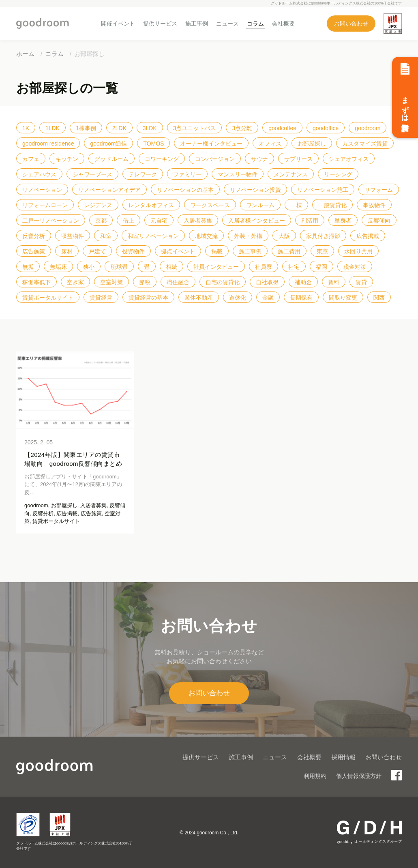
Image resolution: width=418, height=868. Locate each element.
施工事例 (197, 24)
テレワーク (143, 174)
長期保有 (301, 298)
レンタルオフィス (151, 205)
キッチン (67, 159)
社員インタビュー (216, 267)
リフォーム (379, 190)
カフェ (31, 159)
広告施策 (34, 251)
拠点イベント (178, 251)
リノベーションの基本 (185, 190)
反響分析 (34, 236)
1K (26, 128)
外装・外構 (248, 236)
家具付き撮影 (323, 236)
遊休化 (238, 298)
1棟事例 (86, 128)
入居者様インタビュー (257, 221)
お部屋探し (312, 144)
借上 (129, 221)
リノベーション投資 (255, 190)
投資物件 (133, 251)
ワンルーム (260, 205)
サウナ (259, 159)
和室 (106, 236)
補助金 (303, 282)
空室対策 (111, 282)
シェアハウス (39, 174)
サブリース (298, 159)
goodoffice (326, 128)
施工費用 (289, 251)
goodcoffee (282, 128)
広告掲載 (368, 236)
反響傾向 (379, 221)
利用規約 (315, 776)
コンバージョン (215, 159)
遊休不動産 (199, 298)
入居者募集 (198, 221)
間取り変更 (343, 298)
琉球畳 (119, 267)
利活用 (310, 221)
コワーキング (162, 159)
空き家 (75, 282)
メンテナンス (291, 174)
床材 (67, 251)
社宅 (294, 267)
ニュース (227, 24)
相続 (171, 267)
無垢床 (58, 267)
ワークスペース (210, 205)
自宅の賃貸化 (223, 282)
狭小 (89, 267)
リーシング (338, 174)
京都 (101, 221)
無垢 (28, 267)
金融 (268, 298)
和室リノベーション (153, 236)
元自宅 (159, 221)
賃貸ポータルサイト (48, 298)
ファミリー (187, 174)
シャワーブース (92, 174)
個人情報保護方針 (359, 776)
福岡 (322, 267)
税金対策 (355, 267)
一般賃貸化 (332, 205)
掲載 (217, 251)
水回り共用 (358, 251)
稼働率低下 (36, 282)
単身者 (343, 221)
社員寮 (264, 267)
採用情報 (343, 757)
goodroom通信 (108, 144)
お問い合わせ (351, 24)
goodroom (368, 128)
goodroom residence (48, 144)
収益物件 (73, 236)
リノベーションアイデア (109, 190)
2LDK (119, 128)
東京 (322, 251)
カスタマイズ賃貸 (365, 144)
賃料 (334, 282)
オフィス (270, 144)
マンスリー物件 (238, 174)
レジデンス (98, 205)
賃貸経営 (101, 298)
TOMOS (153, 144)
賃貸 (361, 282)
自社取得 (267, 282)
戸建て (97, 251)
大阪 (284, 236)
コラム (255, 24)
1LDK (53, 128)
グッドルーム (111, 159)
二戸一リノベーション (51, 221)
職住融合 (178, 282)
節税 (145, 282)
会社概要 (283, 24)
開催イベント (118, 24)
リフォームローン (45, 205)
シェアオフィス (349, 159)
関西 (379, 298)
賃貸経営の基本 (148, 298)
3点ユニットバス (195, 128)
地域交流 (206, 236)
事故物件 (374, 205)
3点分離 (242, 128)
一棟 (296, 205)
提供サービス (160, 24)
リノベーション (42, 190)
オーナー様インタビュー (211, 144)
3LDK (150, 128)
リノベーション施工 (323, 190)
